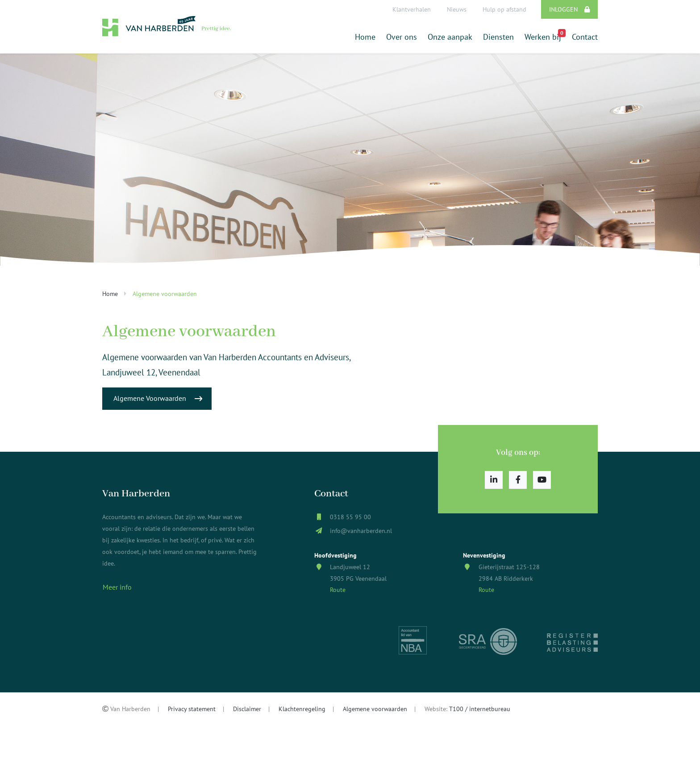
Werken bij (543, 35)
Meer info (117, 587)
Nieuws (457, 9)
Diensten (498, 37)
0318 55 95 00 (350, 517)
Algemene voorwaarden (375, 709)
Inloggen (569, 9)
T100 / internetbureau (480, 709)
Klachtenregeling (302, 709)
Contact (585, 37)
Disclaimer (247, 709)
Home (365, 37)
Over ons (402, 37)
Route (338, 589)
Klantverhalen (412, 9)
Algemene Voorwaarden (158, 398)
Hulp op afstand (504, 9)
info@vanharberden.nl (361, 531)
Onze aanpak (450, 37)
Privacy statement (192, 709)
